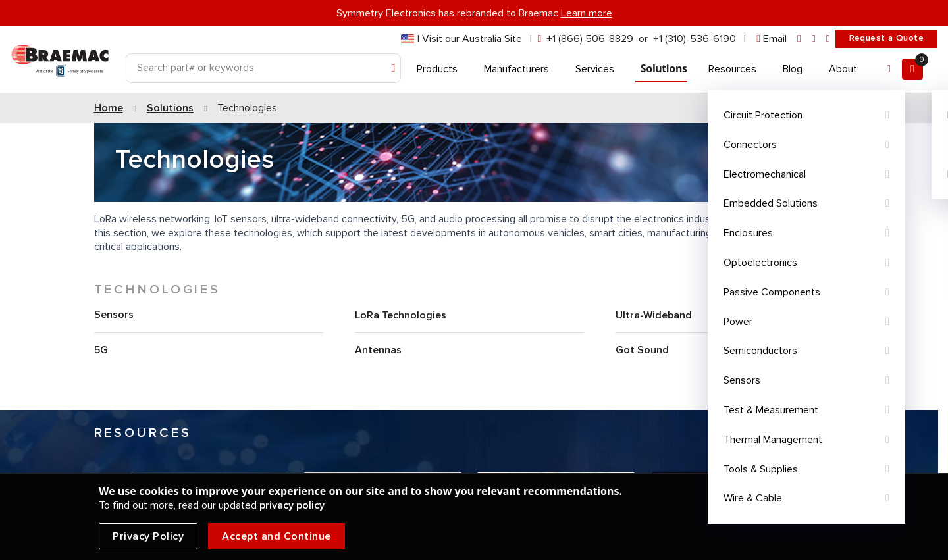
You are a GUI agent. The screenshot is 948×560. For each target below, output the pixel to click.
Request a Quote (886, 38)
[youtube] (828, 39)
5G (101, 350)
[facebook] (814, 39)
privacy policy (292, 505)
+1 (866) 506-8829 (590, 39)
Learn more (587, 13)
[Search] (263, 68)
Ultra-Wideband (654, 315)
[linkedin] (799, 39)
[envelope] (772, 39)
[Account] (889, 69)
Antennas (378, 350)
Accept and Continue (276, 536)
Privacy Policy (148, 536)
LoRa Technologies (401, 315)
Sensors (114, 315)
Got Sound (642, 350)
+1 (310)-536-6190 (695, 39)
